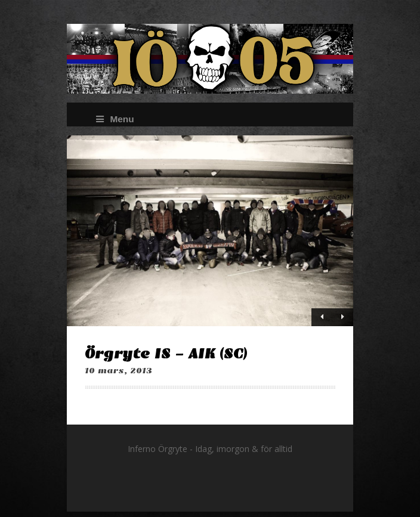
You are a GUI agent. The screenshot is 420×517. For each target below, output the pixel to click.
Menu (115, 119)
